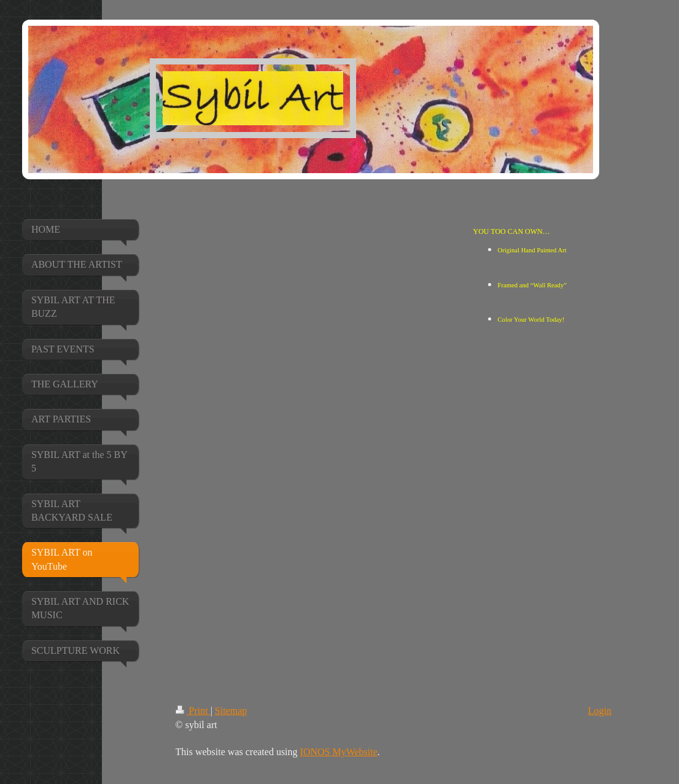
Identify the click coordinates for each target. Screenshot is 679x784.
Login (600, 711)
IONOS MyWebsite (339, 752)
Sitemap (231, 711)
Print (193, 711)
